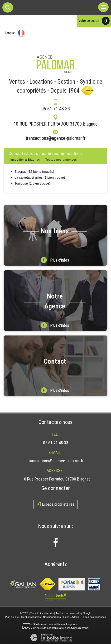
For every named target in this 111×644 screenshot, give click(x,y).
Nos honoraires (52, 617)
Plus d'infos (55, 260)
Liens (66, 617)
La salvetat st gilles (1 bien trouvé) (40, 177)
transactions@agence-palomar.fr (56, 138)
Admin (75, 617)
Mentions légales (31, 617)
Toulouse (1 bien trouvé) (32, 183)
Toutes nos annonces (94, 617)
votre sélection (89, 21)
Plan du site (12, 617)
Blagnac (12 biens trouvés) (34, 172)
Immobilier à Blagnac (24, 160)
